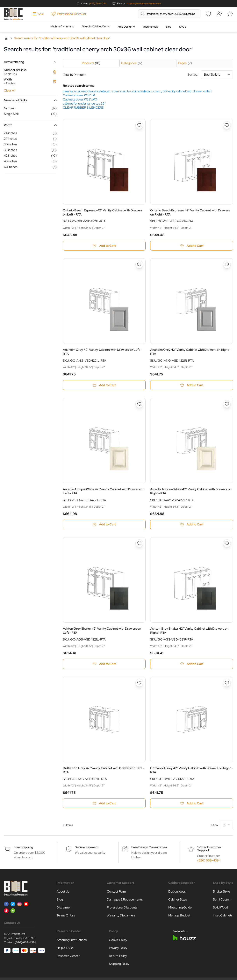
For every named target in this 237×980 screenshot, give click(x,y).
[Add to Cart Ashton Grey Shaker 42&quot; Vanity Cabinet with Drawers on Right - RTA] (192, 664)
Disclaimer (64, 908)
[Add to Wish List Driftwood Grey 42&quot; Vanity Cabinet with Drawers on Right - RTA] (227, 683)
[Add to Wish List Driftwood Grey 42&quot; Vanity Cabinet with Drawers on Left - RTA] (139, 683)
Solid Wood (220, 908)
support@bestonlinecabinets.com (144, 3)
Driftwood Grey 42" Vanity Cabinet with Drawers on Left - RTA (103, 770)
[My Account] (219, 14)
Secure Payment (87, 848)
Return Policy (118, 956)
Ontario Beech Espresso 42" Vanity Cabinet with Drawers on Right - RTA (190, 212)
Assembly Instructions (72, 940)
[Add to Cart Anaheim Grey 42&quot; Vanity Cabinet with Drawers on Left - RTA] (104, 385)
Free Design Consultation (149, 848)
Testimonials (150, 27)
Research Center (68, 956)
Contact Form (116, 892)
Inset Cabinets (223, 916)
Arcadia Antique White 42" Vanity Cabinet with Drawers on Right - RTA (191, 491)
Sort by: (210, 75)
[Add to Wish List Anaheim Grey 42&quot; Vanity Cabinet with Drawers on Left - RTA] (139, 265)
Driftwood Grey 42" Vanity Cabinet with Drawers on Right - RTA (191, 770)
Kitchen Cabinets (61, 26)
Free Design (125, 27)
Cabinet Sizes (178, 900)
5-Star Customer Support (209, 849)
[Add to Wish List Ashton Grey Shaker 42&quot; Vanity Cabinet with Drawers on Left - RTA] (139, 544)
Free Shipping (23, 848)
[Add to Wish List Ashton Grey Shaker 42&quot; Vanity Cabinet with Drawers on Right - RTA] (227, 544)
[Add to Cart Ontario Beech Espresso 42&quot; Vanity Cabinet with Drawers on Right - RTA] (192, 246)
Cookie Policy (118, 940)
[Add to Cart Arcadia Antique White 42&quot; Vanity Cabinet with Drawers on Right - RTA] (192, 525)
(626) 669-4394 (98, 3)
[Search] (143, 14)
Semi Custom (222, 900)
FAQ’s (183, 27)
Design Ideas (177, 892)
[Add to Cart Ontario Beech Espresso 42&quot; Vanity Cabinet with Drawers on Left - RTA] (104, 246)
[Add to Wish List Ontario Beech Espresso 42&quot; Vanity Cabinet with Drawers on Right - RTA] (227, 125)
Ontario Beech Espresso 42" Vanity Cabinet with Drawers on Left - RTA (103, 212)
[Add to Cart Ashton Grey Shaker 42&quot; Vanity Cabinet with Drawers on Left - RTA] (104, 664)
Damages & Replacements (125, 900)
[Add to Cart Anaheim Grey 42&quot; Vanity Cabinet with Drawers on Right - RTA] (192, 385)
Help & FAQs (65, 948)
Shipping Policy (119, 964)
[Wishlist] (208, 14)
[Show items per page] (226, 825)
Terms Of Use (66, 916)
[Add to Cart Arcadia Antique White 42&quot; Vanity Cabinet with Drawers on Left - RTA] (104, 525)
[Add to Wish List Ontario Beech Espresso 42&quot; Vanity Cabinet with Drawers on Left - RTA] (139, 125)
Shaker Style (221, 892)
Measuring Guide (180, 908)
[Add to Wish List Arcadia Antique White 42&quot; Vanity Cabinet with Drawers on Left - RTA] (139, 404)
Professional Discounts (122, 908)
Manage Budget (179, 916)
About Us (63, 892)
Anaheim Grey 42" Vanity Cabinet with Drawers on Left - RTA (102, 352)
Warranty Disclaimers (121, 916)
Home (6, 38)
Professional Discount (69, 14)
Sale (38, 14)
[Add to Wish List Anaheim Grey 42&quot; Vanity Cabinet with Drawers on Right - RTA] (227, 265)
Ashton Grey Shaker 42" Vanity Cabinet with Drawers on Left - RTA (102, 631)
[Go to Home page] (13, 14)
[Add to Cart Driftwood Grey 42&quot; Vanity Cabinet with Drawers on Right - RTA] (192, 804)
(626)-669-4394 (26, 943)
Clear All (10, 90)
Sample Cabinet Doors (96, 26)
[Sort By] (217, 75)
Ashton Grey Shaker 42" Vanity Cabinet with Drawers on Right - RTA (189, 631)
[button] (30, 62)
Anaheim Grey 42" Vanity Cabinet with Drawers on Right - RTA (190, 352)
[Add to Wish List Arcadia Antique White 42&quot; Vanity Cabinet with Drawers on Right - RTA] (227, 404)
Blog (169, 27)
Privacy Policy (118, 948)
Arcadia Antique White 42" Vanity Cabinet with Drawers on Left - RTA (104, 491)
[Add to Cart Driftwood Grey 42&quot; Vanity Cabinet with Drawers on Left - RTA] (104, 804)
